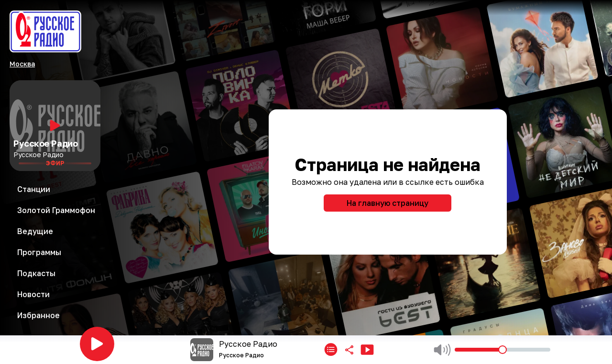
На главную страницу (388, 203)
